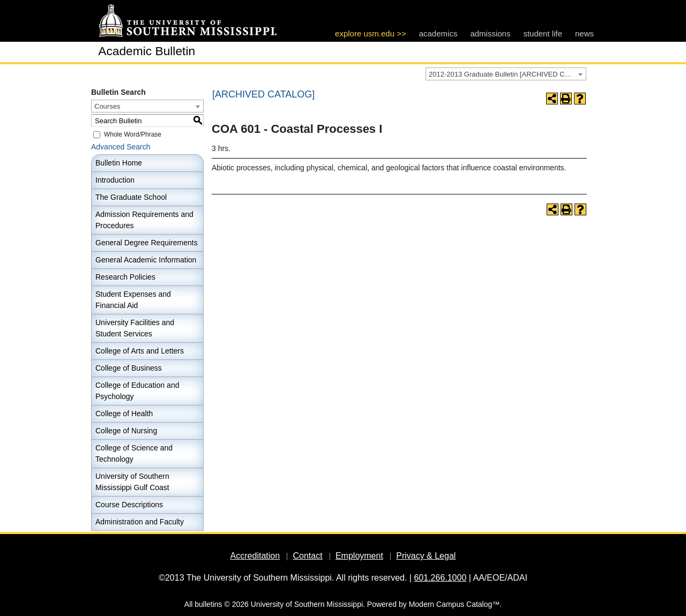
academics (438, 33)
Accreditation (255, 556)
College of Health (124, 414)
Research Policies (125, 277)
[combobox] (506, 74)
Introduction (115, 180)
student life (543, 33)
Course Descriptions (129, 505)
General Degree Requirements (147, 243)
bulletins (208, 604)
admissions (490, 33)
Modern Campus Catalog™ (454, 604)
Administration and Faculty (140, 522)
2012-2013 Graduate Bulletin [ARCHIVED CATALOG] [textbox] (507, 74)
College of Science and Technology (134, 453)
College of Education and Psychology (137, 391)
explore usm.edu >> (371, 33)
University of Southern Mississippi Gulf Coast (132, 482)
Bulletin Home (119, 163)
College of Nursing (126, 431)
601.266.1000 (440, 578)
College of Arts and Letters (140, 351)
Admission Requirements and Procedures (144, 220)
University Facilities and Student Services (135, 328)
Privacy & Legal (426, 556)
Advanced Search (121, 147)
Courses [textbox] (107, 106)
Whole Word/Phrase (133, 134)
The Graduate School (131, 197)
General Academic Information (146, 260)
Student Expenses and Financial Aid (133, 300)
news (584, 33)
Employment (359, 556)
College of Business (129, 368)
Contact (307, 556)
